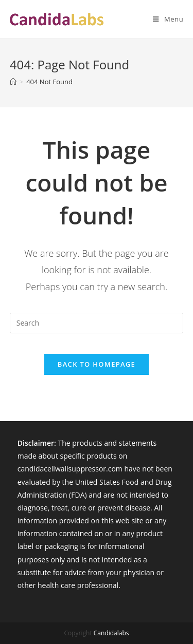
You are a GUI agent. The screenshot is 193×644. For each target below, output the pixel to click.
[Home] (13, 82)
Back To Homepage (97, 364)
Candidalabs (111, 633)
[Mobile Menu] (164, 19)
